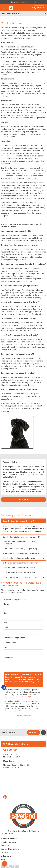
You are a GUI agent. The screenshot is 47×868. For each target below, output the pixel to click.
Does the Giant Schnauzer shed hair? (18, 521)
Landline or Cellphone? (14, 638)
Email (6, 627)
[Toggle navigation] (4, 8)
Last (5, 622)
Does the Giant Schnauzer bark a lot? (19, 568)
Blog (3, 860)
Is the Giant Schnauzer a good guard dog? (21, 549)
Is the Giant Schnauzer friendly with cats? (20, 563)
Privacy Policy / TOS (23, 697)
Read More (24, 499)
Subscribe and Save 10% (26, 2)
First (5, 613)
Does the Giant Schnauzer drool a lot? (19, 573)
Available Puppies (9, 839)
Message (8, 658)
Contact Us (6, 853)
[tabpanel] (23, 477)
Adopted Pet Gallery (10, 849)
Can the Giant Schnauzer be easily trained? (21, 537)
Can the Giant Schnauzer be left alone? (20, 558)
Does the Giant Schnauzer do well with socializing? (19, 543)
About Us (5, 846)
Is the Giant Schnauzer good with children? (21, 553)
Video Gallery (7, 856)
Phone (7, 647)
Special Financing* (9, 842)
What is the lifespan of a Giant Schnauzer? (21, 577)
